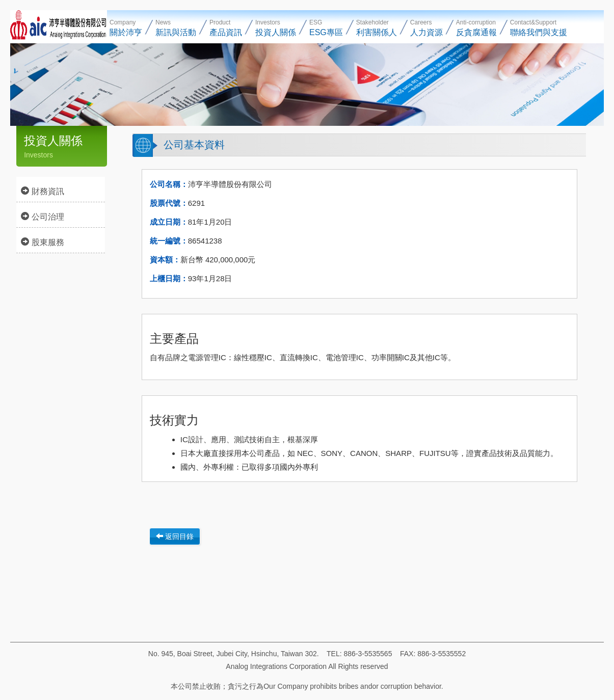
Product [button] (226, 28)
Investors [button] (276, 28)
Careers (426, 28)
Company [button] (126, 28)
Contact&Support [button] (539, 28)
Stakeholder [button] (377, 28)
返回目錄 (175, 536)
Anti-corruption (476, 28)
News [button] (176, 28)
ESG (326, 28)
